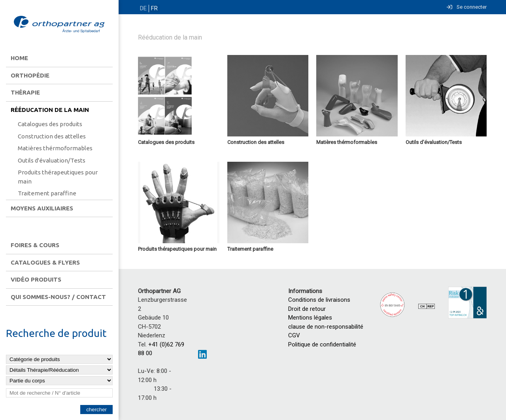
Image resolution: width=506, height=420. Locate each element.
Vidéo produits (36, 279)
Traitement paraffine (47, 193)
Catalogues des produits (50, 124)
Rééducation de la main (50, 110)
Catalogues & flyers (45, 262)
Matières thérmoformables (55, 148)
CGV (294, 335)
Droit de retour (307, 309)
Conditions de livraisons (319, 300)
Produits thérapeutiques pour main (58, 177)
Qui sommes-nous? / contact (58, 297)
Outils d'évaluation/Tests (52, 160)
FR (153, 9)
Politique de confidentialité (322, 344)
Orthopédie (30, 75)
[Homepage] (59, 25)
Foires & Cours (35, 245)
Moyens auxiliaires (42, 208)
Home (19, 58)
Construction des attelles (52, 136)
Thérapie (25, 92)
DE (143, 9)
